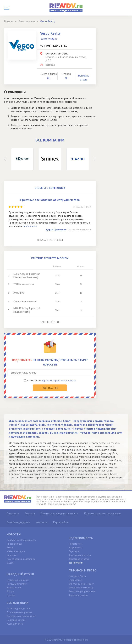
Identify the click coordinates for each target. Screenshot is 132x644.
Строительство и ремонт (19, 612)
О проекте (13, 513)
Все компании (76, 563)
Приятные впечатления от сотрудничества (50, 200)
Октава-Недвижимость (79, 230)
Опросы (11, 595)
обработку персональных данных (59, 381)
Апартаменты (75, 547)
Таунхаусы (74, 551)
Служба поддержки (18, 522)
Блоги (10, 547)
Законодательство (78, 595)
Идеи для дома (15, 624)
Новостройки (75, 544)
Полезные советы (16, 620)
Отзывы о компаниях (18, 580)
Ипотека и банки (77, 576)
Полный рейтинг (50, 322)
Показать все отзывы (50, 240)
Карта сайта (60, 522)
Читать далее (30, 226)
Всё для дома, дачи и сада (21, 616)
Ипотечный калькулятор (81, 587)
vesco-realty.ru (49, 39)
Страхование (75, 580)
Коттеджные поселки (80, 555)
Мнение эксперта (16, 551)
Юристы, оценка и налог (81, 584)
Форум (10, 591)
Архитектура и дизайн (18, 608)
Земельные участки (79, 559)
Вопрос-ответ (14, 587)
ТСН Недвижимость (24, 284)
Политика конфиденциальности (59, 513)
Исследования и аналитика (21, 559)
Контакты (42, 522)
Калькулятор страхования (82, 591)
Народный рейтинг (17, 584)
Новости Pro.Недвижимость (21, 540)
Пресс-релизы (14, 544)
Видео (10, 563)
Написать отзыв (84, 77)
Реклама (30, 513)
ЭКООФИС (19, 293)
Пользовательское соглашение (102, 513)
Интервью (12, 555)
